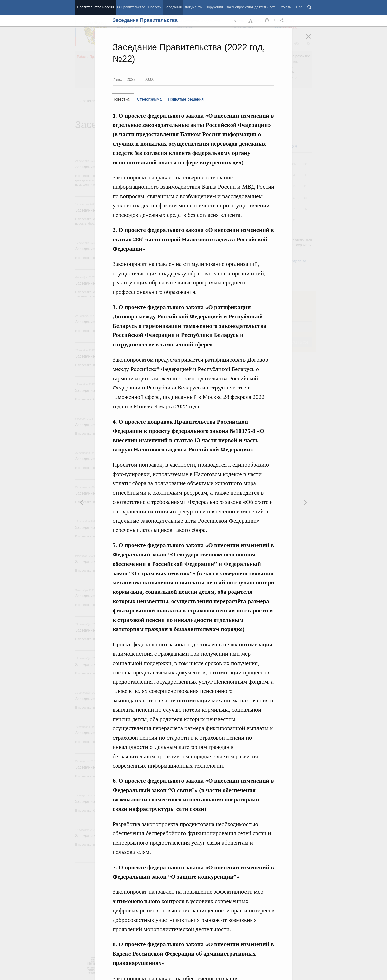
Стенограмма (149, 99)
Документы (193, 7)
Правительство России (95, 7)
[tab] (123, 99)
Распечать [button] (267, 21)
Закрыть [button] (312, 40)
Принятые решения (186, 99)
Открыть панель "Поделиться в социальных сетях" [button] (283, 21)
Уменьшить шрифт (235, 21)
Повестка (121, 99)
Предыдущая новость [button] (305, 502)
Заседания (173, 7)
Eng (299, 7)
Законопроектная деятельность (251, 7)
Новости (155, 7)
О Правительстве (131, 7)
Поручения (214, 7)
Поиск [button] (310, 7)
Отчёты (285, 7)
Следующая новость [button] (82, 502)
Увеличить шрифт (251, 21)
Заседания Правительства (145, 20)
